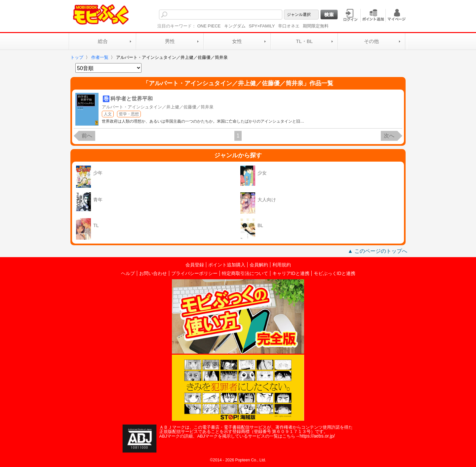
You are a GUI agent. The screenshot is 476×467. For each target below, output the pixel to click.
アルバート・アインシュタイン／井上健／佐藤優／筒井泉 (158, 107)
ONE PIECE (209, 26)
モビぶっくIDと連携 (335, 273)
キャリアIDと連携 (291, 273)
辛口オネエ (289, 26)
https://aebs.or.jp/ (317, 436)
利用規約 (282, 265)
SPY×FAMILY (262, 26)
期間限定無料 (316, 26)
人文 (108, 114)
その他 (371, 41)
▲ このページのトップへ (377, 251)
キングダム (235, 26)
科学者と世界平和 (132, 99)
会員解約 (259, 265)
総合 (103, 41)
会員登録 (195, 265)
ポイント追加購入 (227, 265)
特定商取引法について (245, 273)
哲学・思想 (129, 114)
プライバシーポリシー (194, 273)
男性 (170, 41)
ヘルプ (128, 273)
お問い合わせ (153, 273)
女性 (237, 41)
